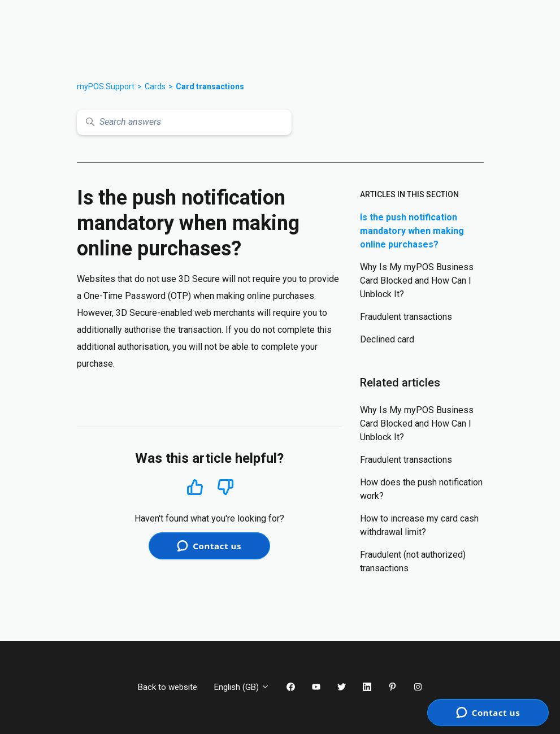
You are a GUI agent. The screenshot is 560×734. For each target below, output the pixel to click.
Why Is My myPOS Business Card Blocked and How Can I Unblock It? (417, 281)
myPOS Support (106, 86)
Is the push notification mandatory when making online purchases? (412, 231)
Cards (155, 86)
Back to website (168, 687)
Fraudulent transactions (406, 317)
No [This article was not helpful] (225, 487)
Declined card (387, 339)
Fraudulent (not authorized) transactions (413, 561)
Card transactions (210, 86)
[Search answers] (184, 122)
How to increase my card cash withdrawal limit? (419, 525)
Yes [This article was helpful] (195, 487)
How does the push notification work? (421, 489)
